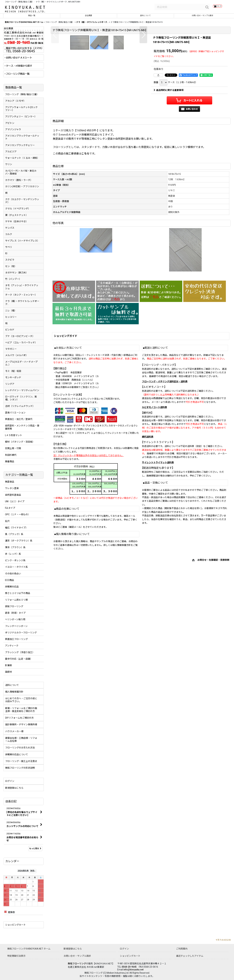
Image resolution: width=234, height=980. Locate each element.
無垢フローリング (77, 964)
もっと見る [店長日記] (35, 851)
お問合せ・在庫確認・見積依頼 (213, 596)
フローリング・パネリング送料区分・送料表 (165, 417)
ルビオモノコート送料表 (154, 443)
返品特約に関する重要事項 (169, 92)
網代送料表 (148, 473)
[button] (55, 86)
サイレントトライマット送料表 (158, 498)
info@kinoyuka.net (134, 970)
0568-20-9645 (129, 967)
